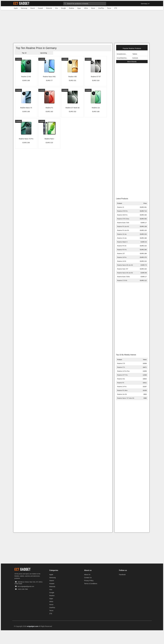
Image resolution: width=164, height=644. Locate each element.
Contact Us (88, 578)
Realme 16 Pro (122, 257)
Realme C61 (121, 379)
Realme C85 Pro (122, 215)
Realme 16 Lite (122, 234)
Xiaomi (52, 581)
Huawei (52, 584)
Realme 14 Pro (122, 387)
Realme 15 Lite (122, 238)
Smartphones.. (122, 54)
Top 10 (24, 53)
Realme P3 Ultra (122, 390)
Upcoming (43, 53)
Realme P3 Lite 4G (123, 226)
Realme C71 (121, 367)
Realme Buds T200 (123, 223)
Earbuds (135, 58)
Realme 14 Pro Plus (123, 371)
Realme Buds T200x (123, 277)
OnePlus (52, 608)
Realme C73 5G (122, 280)
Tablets (135, 54)
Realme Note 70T (123, 269)
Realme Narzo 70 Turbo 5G (126, 398)
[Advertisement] (82, 27)
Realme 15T (121, 253)
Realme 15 (121, 207)
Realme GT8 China (123, 219)
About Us (87, 575)
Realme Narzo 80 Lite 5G (125, 273)
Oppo (51, 599)
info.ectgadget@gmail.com (26, 586)
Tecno (51, 611)
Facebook (122, 575)
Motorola (52, 587)
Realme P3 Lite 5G (123, 230)
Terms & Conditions (91, 584)
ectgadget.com (33, 626)
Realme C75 (121, 363)
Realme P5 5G (122, 246)
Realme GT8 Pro (122, 211)
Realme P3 (121, 383)
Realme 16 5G (122, 261)
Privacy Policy (89, 581)
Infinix (51, 602)
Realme (52, 596)
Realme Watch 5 (122, 242)
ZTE (51, 614)
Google (52, 593)
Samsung (52, 578)
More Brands (132, 62)
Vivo (51, 590)
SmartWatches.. (122, 58)
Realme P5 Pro (122, 250)
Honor (51, 605)
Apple (51, 575)
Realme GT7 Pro (122, 375)
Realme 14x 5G (122, 394)
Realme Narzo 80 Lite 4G (125, 265)
